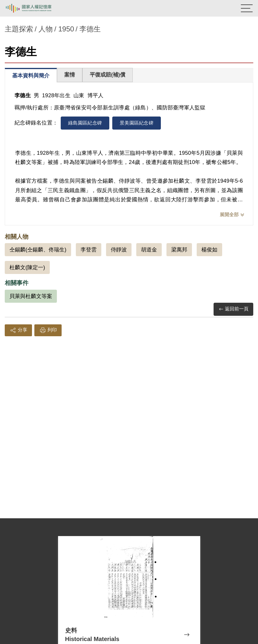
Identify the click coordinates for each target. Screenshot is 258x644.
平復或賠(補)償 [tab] (108, 75)
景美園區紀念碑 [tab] (137, 123)
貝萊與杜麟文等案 (31, 296)
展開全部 (229, 215)
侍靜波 (119, 250)
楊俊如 (209, 250)
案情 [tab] (70, 75)
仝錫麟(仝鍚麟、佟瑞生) (38, 250)
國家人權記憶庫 (35, 8)
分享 (18, 330)
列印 (48, 330)
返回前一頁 (233, 309)
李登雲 (89, 250)
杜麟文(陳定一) (27, 267)
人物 (46, 29)
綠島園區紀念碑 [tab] (85, 123)
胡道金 (149, 250)
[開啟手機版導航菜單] (247, 8)
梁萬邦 (179, 250)
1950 (66, 29)
